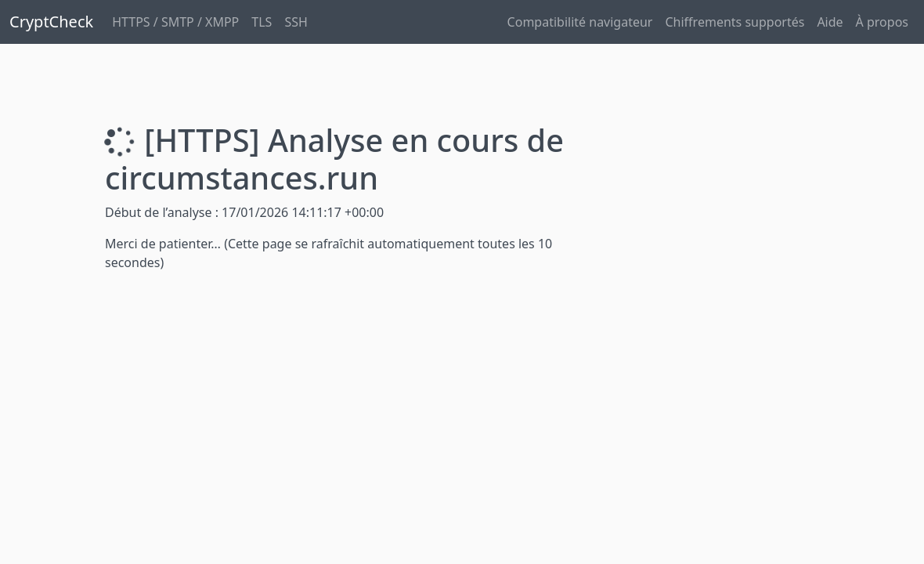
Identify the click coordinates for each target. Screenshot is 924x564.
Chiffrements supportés (735, 22)
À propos (882, 22)
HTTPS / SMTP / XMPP (175, 22)
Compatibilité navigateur (580, 22)
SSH (296, 22)
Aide (830, 22)
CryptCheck (51, 22)
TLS (262, 22)
